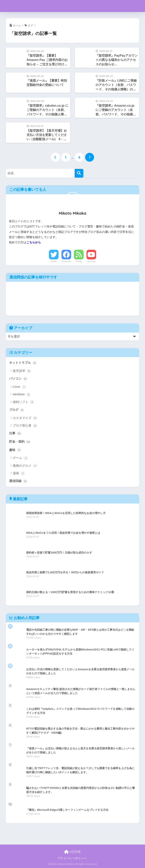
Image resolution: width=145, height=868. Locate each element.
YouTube (91, 261)
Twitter (54, 261)
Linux (20, 387)
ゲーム (20, 458)
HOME (72, 852)
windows (22, 395)
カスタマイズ (25, 418)
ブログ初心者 (25, 426)
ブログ (17, 410)
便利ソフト (24, 402)
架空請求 (22, 371)
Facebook (66, 261)
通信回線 (18, 481)
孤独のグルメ (25, 466)
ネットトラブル (23, 363)
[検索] (79, 173)
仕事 (15, 434)
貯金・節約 (20, 442)
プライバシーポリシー (72, 858)
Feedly (79, 261)
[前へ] (55, 157)
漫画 (19, 473)
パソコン (18, 379)
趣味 (15, 450)
